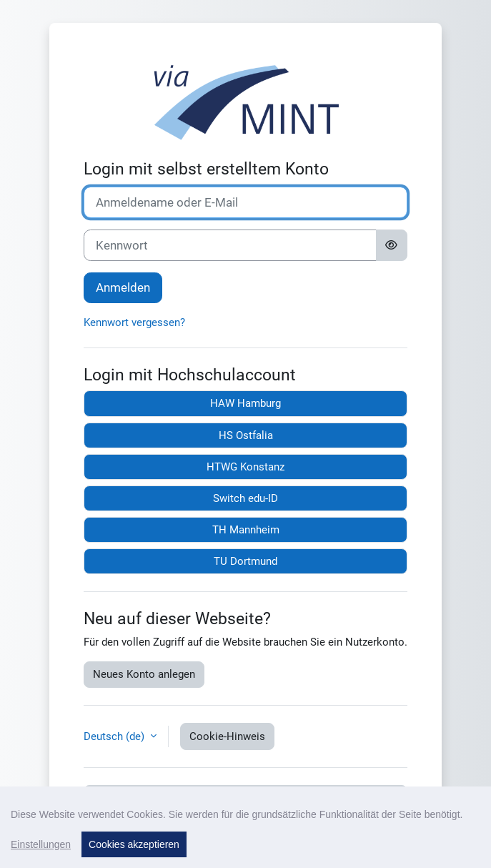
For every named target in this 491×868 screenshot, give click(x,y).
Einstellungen (41, 844)
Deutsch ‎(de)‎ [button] (115, 736)
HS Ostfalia (246, 435)
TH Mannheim (246, 530)
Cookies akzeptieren (134, 844)
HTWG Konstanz (245, 467)
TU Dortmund (245, 561)
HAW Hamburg (245, 403)
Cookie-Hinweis (227, 736)
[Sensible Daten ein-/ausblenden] (392, 245)
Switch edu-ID (245, 498)
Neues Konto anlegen (144, 674)
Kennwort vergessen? (134, 322)
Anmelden (123, 287)
